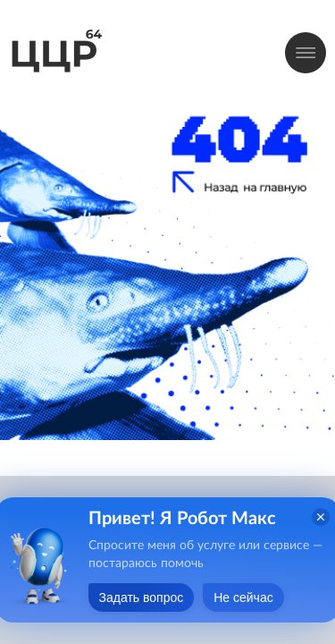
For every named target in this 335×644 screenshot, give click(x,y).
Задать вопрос (142, 597)
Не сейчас (243, 597)
